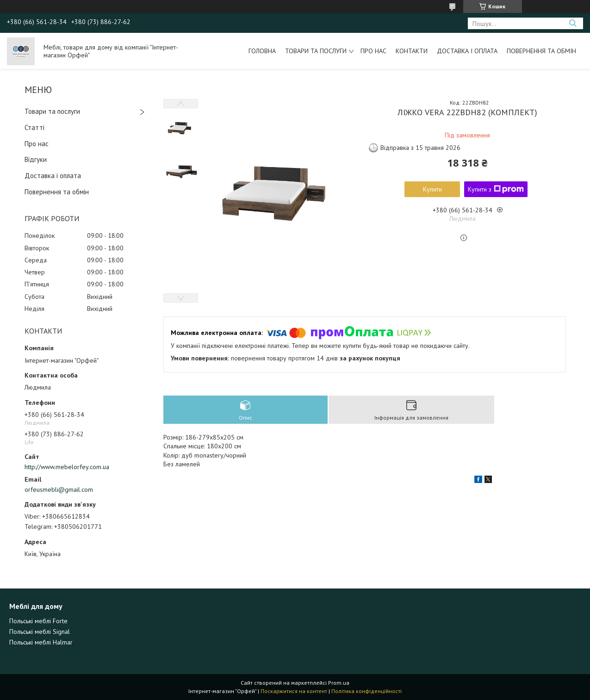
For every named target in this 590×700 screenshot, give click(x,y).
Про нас (373, 51)
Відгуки (36, 159)
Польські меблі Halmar (41, 642)
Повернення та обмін (541, 51)
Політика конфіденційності (366, 691)
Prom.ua (339, 683)
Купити (432, 189)
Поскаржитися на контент (294, 691)
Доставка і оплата (467, 51)
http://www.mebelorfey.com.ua (67, 467)
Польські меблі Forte (38, 621)
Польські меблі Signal (40, 632)
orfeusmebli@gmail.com (59, 489)
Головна (262, 51)
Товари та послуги (316, 51)
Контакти (412, 51)
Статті (34, 127)
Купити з (496, 189)
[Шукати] (573, 23)
